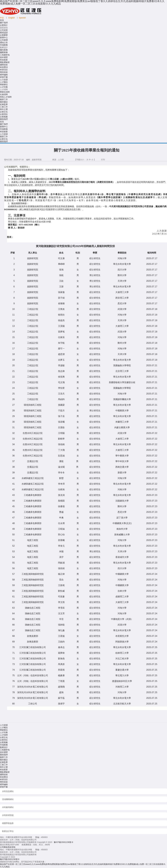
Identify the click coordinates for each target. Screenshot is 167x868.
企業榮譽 (4, 35)
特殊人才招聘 (6, 97)
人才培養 (4, 87)
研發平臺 (4, 77)
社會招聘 (4, 94)
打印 (103, 160)
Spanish (22, 18)
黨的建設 (4, 102)
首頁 (2, 20)
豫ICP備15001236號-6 (63, 842)
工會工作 (4, 107)
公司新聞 (4, 40)
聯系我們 (4, 119)
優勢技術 (4, 65)
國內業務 (4, 50)
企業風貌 (4, 117)
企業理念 (4, 114)
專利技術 (4, 72)
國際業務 (4, 52)
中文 (2, 18)
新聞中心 (4, 38)
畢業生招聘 (5, 92)
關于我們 (4, 23)
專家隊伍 (4, 85)
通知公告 (4, 42)
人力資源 (4, 80)
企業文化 (4, 112)
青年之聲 (4, 109)
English (12, 18)
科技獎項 (4, 67)
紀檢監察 (4, 104)
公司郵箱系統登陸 (8, 847)
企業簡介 (4, 25)
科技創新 (4, 60)
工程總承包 (5, 55)
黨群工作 (4, 99)
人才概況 (4, 82)
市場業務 (4, 45)
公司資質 (4, 30)
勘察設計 (4, 747)
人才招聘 (4, 735)
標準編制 (4, 75)
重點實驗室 (5, 62)
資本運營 (4, 57)
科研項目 (4, 70)
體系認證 (4, 33)
